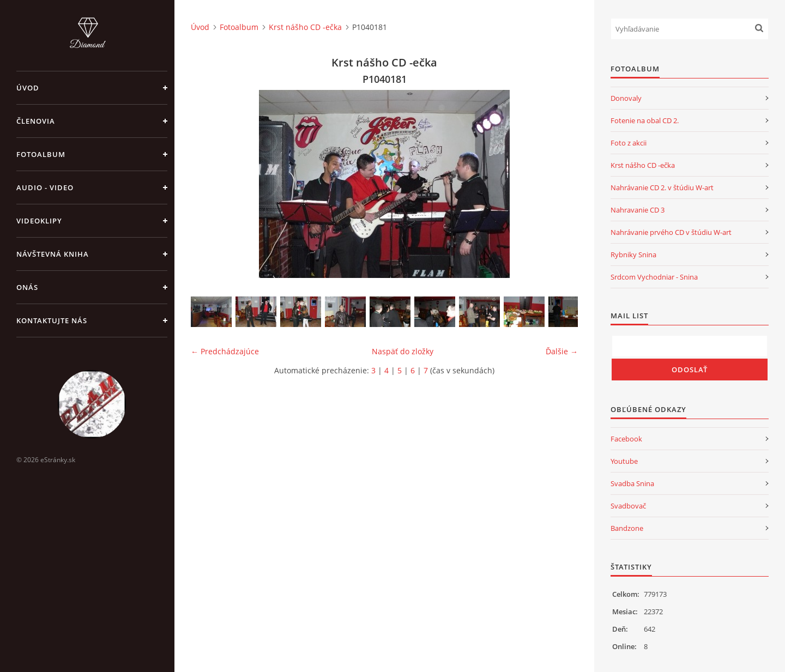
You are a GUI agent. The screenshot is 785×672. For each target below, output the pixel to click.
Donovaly (626, 98)
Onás (27, 287)
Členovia (36, 121)
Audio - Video (45, 187)
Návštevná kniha (53, 254)
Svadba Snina (632, 483)
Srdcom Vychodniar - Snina (654, 277)
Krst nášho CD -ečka (305, 27)
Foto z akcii (629, 143)
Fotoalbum (41, 154)
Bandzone (627, 528)
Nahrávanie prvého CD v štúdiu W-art (671, 232)
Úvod (28, 88)
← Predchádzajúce (225, 351)
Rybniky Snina (633, 255)
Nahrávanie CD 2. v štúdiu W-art (662, 187)
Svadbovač (628, 506)
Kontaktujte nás (52, 320)
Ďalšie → (562, 351)
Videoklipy (39, 221)
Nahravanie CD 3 (638, 210)
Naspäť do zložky (403, 351)
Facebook (626, 439)
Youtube (624, 461)
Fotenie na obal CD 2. (645, 120)
